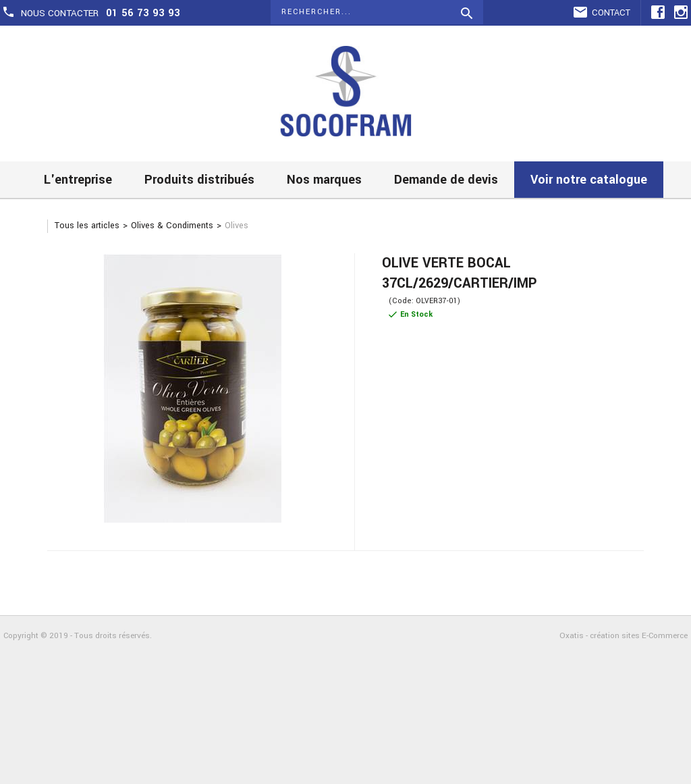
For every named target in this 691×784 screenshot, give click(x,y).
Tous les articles (87, 226)
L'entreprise (78, 180)
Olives (237, 226)
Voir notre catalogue (589, 180)
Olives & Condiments (172, 226)
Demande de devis (446, 180)
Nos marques (324, 180)
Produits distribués (199, 180)
